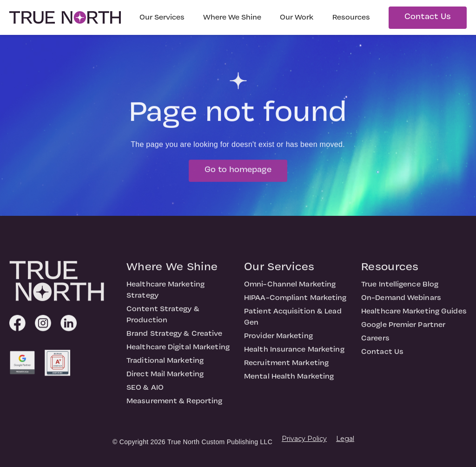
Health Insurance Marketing (294, 354)
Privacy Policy (304, 439)
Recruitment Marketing (286, 367)
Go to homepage (238, 174)
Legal (345, 439)
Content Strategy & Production (163, 319)
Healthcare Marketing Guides (414, 315)
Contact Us (428, 17)
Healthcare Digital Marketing (178, 351)
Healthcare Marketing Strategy (165, 294)
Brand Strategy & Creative (175, 338)
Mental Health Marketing (289, 380)
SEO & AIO (145, 392)
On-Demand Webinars (401, 302)
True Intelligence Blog (400, 288)
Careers (375, 342)
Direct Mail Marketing (165, 378)
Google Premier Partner (403, 329)
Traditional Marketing (165, 365)
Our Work (297, 18)
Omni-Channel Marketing (290, 288)
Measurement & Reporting (174, 405)
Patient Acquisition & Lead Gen (293, 321)
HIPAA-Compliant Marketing (295, 302)
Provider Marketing (278, 340)
